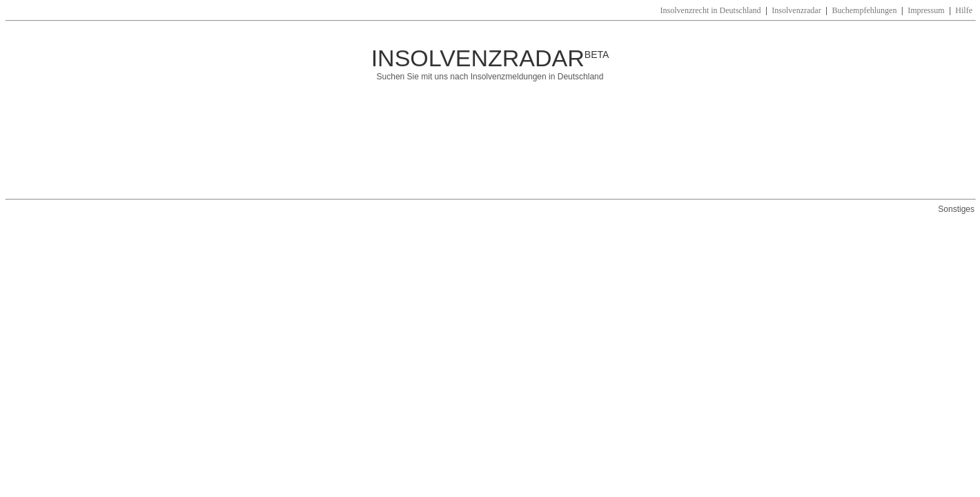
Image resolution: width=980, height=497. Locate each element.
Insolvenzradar (796, 10)
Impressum (926, 10)
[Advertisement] (465, 147)
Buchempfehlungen (864, 10)
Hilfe (964, 10)
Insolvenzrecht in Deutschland (711, 10)
